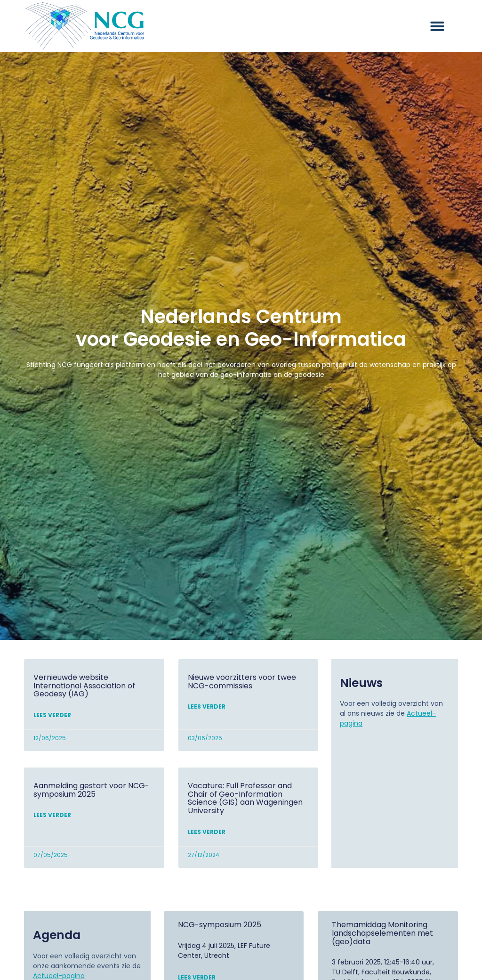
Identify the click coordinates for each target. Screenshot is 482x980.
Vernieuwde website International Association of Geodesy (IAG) (84, 686)
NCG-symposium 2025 (220, 925)
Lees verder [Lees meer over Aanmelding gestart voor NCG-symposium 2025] (52, 815)
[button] (437, 26)
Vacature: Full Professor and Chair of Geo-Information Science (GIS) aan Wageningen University (245, 798)
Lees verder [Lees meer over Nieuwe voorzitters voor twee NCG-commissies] (207, 706)
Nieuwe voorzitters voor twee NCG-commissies (242, 682)
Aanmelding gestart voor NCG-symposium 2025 (91, 790)
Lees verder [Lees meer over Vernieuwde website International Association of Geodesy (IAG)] (52, 715)
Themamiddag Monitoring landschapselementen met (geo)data (382, 933)
